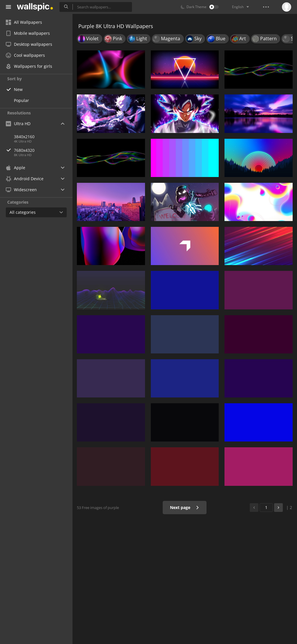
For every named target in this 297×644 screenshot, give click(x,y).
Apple (16, 168)
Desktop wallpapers (29, 44)
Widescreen (21, 190)
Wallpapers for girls (29, 66)
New (18, 89)
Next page (185, 507)
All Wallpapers (24, 22)
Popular (21, 100)
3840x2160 (24, 137)
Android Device (25, 179)
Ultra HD (18, 124)
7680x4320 (43, 150)
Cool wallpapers (25, 55)
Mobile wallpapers (28, 33)
